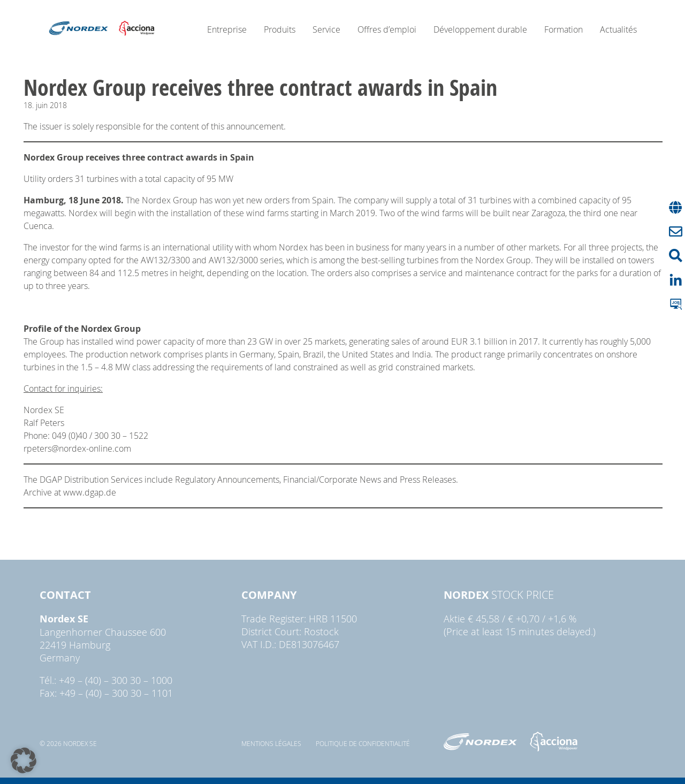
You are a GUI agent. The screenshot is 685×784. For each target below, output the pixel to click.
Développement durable (480, 29)
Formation (564, 29)
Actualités (618, 29)
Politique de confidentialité (363, 743)
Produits (280, 29)
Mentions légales (271, 743)
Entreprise (227, 29)
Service (326, 29)
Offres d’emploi (387, 29)
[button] (24, 760)
